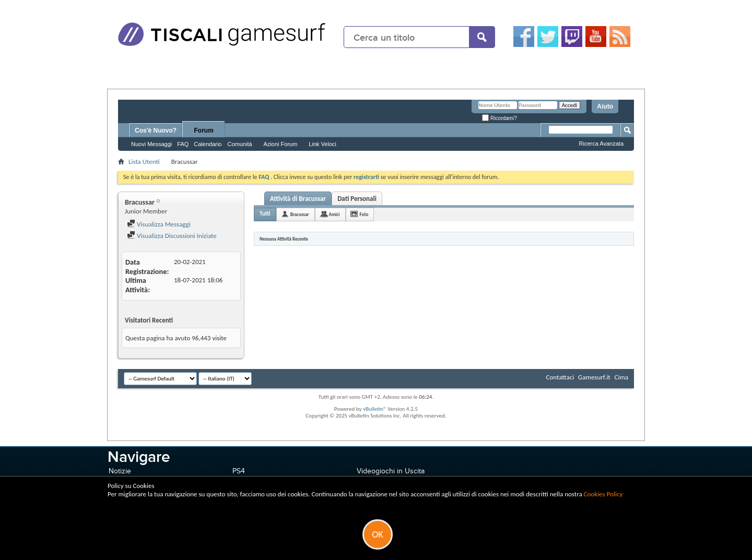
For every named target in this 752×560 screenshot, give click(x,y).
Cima (621, 377)
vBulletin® (375, 409)
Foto (364, 214)
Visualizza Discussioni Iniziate (172, 236)
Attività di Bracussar (298, 199)
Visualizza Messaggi (159, 224)
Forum (204, 130)
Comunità (239, 144)
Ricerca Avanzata (601, 144)
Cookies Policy (603, 494)
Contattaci (560, 377)
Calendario (208, 144)
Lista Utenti (144, 162)
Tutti (265, 214)
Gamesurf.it (594, 377)
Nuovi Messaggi (151, 144)
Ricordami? (499, 118)
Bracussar (300, 214)
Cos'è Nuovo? (156, 130)
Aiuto (605, 106)
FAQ (183, 144)
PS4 (239, 471)
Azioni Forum (281, 144)
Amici (334, 214)
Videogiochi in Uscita (391, 471)
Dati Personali (357, 199)
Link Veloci (322, 144)
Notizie (120, 471)
